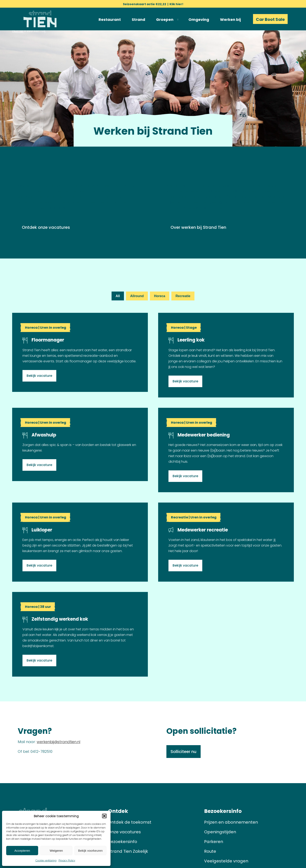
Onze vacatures (124, 832)
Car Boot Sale (270, 19)
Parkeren (214, 842)
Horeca (160, 296)
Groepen (165, 20)
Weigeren (56, 851)
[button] (104, 816)
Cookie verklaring (46, 860)
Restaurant (110, 20)
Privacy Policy (67, 860)
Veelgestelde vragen (226, 861)
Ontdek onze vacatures (46, 227)
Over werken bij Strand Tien (198, 227)
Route (210, 851)
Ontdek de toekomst (130, 822)
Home (18, 31)
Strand (138, 20)
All (118, 296)
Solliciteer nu (184, 752)
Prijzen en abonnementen (231, 822)
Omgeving (199, 20)
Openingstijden (220, 832)
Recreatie (183, 296)
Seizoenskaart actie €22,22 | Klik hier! (153, 4)
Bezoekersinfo (123, 842)
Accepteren (22, 851)
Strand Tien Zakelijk (128, 851)
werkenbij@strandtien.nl (58, 742)
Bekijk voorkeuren (90, 851)
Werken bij (230, 20)
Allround (137, 296)
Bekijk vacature (39, 376)
